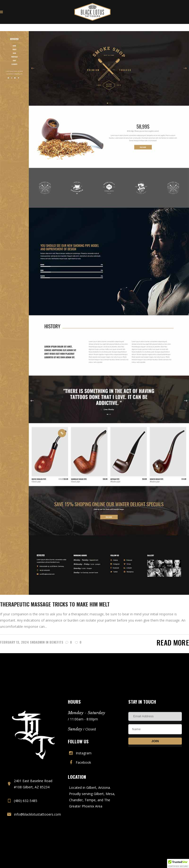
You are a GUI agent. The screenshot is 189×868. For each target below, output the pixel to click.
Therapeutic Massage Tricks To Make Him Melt (55, 604)
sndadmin (37, 642)
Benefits (56, 642)
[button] (178, 863)
